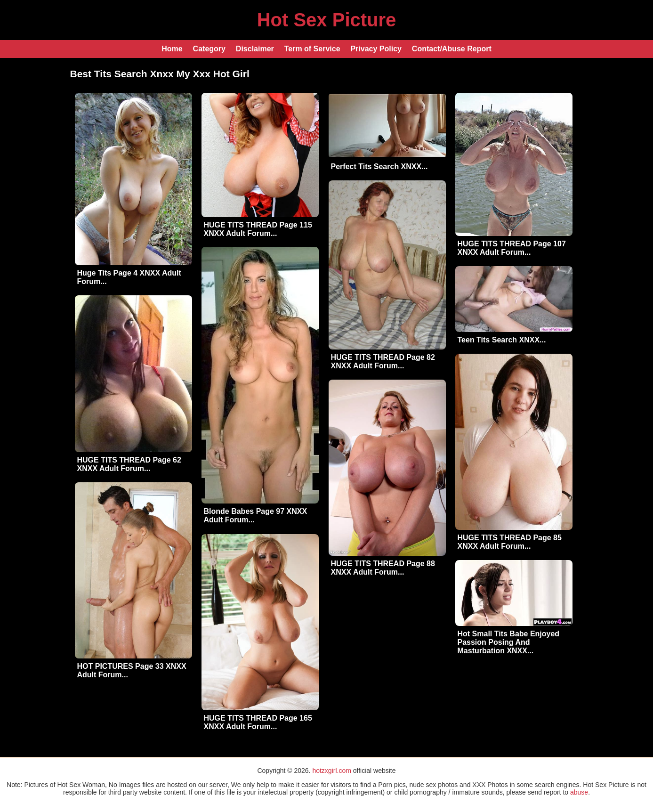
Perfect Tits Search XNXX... (379, 166)
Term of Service (312, 49)
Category (209, 49)
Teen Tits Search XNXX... (502, 340)
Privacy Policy (376, 49)
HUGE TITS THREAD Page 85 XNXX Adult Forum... (510, 542)
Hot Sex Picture (327, 20)
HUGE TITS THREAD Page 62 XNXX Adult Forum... (129, 464)
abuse (579, 792)
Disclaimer (255, 49)
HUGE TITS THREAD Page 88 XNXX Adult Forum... (383, 568)
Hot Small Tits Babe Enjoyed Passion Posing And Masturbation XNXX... (509, 642)
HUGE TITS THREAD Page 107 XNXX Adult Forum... (512, 248)
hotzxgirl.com (331, 771)
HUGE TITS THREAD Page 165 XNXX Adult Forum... (258, 722)
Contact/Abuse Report (452, 49)
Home (172, 49)
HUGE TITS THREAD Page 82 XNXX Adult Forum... (383, 361)
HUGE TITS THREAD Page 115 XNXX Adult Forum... (258, 229)
